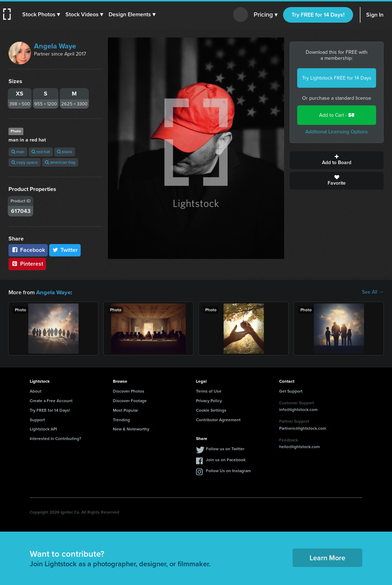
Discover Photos (129, 391)
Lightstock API (43, 429)
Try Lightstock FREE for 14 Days (337, 78)
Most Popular (125, 410)
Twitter (65, 250)
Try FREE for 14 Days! (318, 15)
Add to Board (337, 160)
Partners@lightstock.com (303, 428)
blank (65, 152)
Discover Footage (130, 400)
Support (37, 419)
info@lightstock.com (298, 409)
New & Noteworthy (131, 429)
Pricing (266, 15)
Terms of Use (209, 391)
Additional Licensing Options (337, 132)
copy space (25, 162)
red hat (41, 152)
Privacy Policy (209, 400)
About (36, 391)
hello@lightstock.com (299, 446)
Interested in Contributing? (56, 438)
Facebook (28, 250)
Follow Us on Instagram (228, 470)
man (18, 152)
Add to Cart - (337, 115)
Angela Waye (55, 46)
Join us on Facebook (226, 459)
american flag (60, 162)
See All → (373, 292)
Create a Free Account (51, 400)
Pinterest (27, 264)
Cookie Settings (211, 410)
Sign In (375, 15)
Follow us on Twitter (225, 448)
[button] (41, 15)
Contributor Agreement (218, 419)
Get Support (291, 391)
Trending (121, 419)
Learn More (327, 557)
